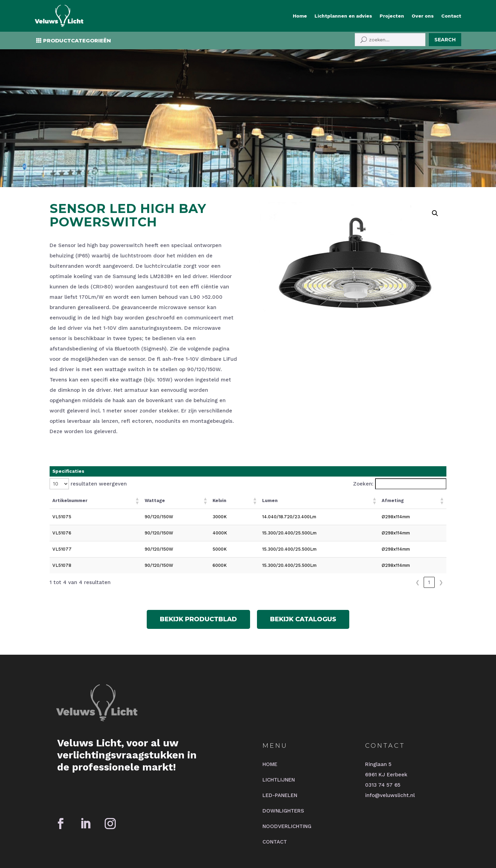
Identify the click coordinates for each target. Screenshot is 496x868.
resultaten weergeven (99, 435)
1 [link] (429, 533)
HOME (270, 715)
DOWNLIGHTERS (283, 762)
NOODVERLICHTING (287, 777)
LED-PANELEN (280, 746)
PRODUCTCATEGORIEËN (77, 40)
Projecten (392, 16)
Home (300, 16)
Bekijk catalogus (303, 570)
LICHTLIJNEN (279, 731)
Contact (451, 16)
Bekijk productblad (198, 570)
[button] (435, 164)
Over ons (423, 16)
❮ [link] (418, 533)
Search (445, 40)
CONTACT (275, 793)
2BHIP (178, 833)
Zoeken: (363, 435)
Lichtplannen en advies (343, 16)
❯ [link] (441, 533)
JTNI (198, 833)
